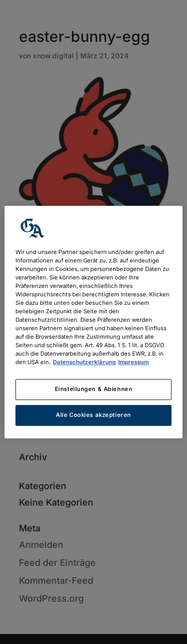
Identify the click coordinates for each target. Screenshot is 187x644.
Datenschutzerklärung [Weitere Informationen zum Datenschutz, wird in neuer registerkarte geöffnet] (84, 362)
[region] (93, 322)
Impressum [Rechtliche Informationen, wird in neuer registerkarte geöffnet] (133, 362)
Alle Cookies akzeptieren (93, 415)
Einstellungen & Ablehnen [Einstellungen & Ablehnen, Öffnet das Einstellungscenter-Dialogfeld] (94, 389)
